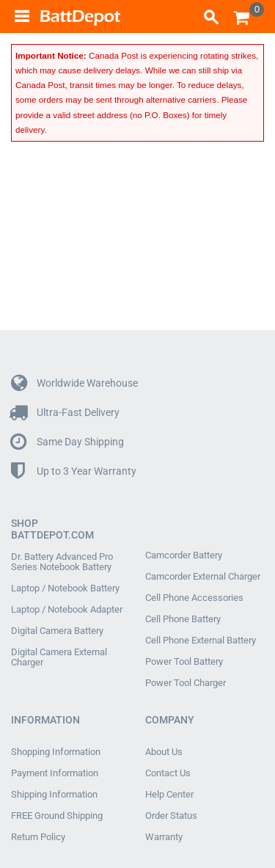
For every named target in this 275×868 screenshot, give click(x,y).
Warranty (164, 837)
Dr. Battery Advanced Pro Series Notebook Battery (62, 562)
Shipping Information (54, 795)
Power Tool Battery (184, 662)
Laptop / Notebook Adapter (67, 610)
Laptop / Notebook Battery (65, 588)
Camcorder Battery (184, 555)
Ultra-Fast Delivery (65, 413)
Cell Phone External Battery (201, 641)
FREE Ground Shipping (57, 816)
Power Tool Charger (186, 683)
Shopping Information (56, 752)
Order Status (171, 816)
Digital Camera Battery (57, 631)
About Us (164, 752)
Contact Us (168, 773)
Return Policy (38, 837)
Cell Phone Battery (183, 619)
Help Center (169, 795)
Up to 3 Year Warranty (74, 471)
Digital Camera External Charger (59, 657)
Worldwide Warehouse (74, 383)
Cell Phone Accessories (194, 598)
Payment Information (55, 773)
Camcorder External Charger (203, 577)
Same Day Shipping (67, 442)
